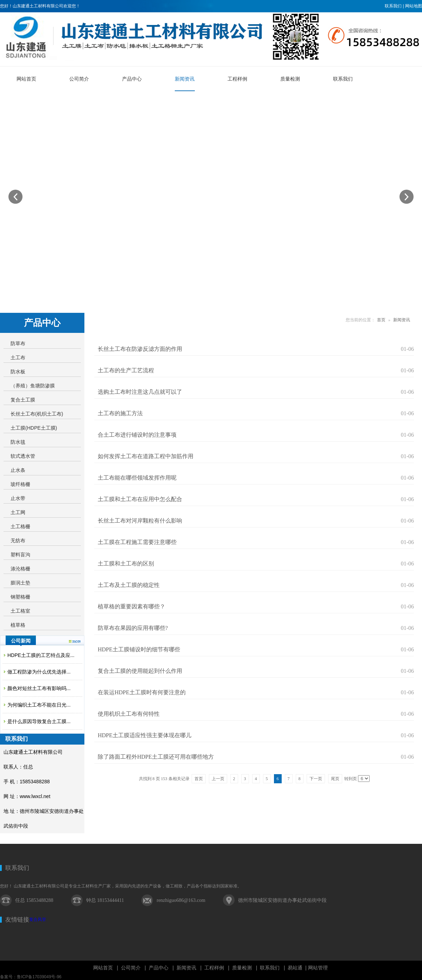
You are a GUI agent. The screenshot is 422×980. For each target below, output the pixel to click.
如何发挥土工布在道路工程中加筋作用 (146, 456)
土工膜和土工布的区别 (126, 564)
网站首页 (103, 968)
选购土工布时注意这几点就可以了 (140, 392)
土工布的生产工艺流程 (126, 370)
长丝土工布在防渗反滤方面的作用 (140, 349)
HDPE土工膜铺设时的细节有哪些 (139, 649)
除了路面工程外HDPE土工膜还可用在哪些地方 (156, 757)
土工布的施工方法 (120, 413)
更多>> (75, 641)
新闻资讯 (402, 320)
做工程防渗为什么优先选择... (39, 672)
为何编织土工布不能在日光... (39, 705)
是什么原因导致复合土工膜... (39, 721)
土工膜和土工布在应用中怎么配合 (140, 499)
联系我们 (393, 6)
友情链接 (17, 920)
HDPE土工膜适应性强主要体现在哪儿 (145, 735)
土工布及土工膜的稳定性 (129, 585)
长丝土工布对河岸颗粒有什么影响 (140, 521)
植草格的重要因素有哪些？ (132, 606)
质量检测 (242, 968)
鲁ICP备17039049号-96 (39, 977)
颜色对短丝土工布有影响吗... (39, 688)
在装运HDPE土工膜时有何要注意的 (142, 692)
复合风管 (38, 919)
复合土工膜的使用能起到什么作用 (140, 671)
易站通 (298, 968)
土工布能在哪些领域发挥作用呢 (137, 478)
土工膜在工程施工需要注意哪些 (137, 542)
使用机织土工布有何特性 (129, 714)
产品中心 (159, 968)
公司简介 (131, 968)
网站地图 (414, 6)
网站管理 (318, 968)
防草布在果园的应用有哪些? (133, 628)
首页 (381, 320)
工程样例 (214, 968)
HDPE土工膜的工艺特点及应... (41, 655)
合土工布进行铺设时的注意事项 (137, 435)
